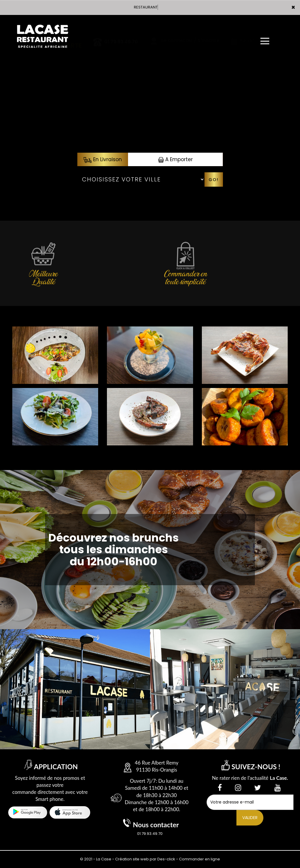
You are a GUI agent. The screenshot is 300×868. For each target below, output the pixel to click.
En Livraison (103, 159)
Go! (214, 180)
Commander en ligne (200, 859)
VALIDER (250, 818)
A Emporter (175, 159)
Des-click (166, 859)
